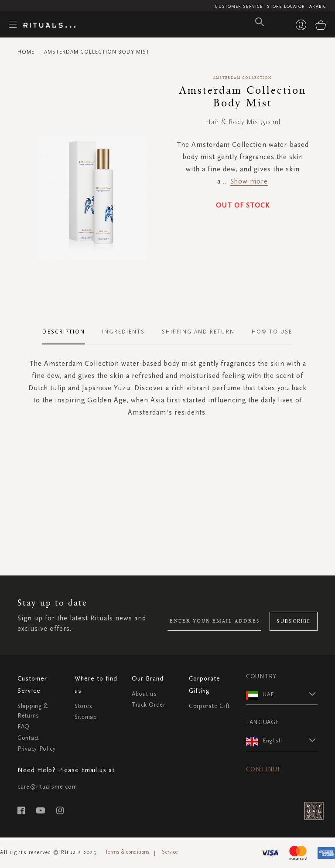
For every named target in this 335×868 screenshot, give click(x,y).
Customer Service (239, 7)
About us (144, 694)
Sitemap (86, 717)
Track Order (149, 705)
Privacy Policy (37, 749)
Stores (84, 706)
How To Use (272, 332)
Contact (28, 738)
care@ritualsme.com (47, 787)
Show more (249, 181)
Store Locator (286, 7)
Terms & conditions (127, 852)
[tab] (68, 332)
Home (26, 52)
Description (64, 332)
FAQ (24, 727)
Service (170, 852)
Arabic (318, 7)
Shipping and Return (198, 332)
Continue (264, 769)
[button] (290, 694)
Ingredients (123, 332)
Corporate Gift (209, 706)
